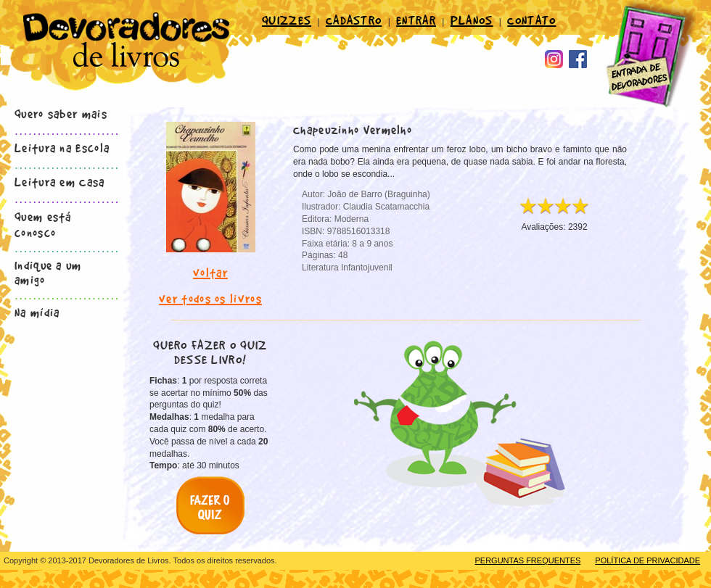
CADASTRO (354, 20)
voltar (210, 272)
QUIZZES (287, 20)
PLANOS (472, 20)
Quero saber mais (61, 113)
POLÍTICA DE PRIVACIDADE (648, 560)
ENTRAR (416, 20)
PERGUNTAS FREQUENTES (527, 560)
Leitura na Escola (62, 147)
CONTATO (531, 20)
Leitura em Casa (60, 181)
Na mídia (37, 312)
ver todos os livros (210, 298)
